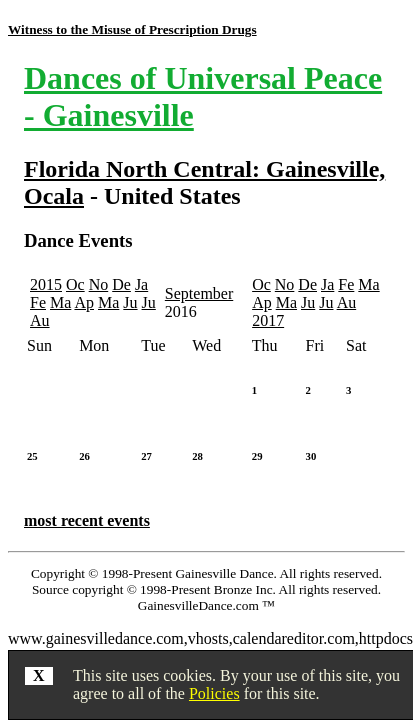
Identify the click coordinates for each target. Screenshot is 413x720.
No (99, 284)
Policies (214, 693)
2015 (46, 284)
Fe (38, 302)
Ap (84, 302)
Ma (60, 302)
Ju (130, 302)
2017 (268, 320)
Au (40, 320)
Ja (141, 284)
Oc (75, 284)
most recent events (87, 520)
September (199, 293)
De (121, 284)
